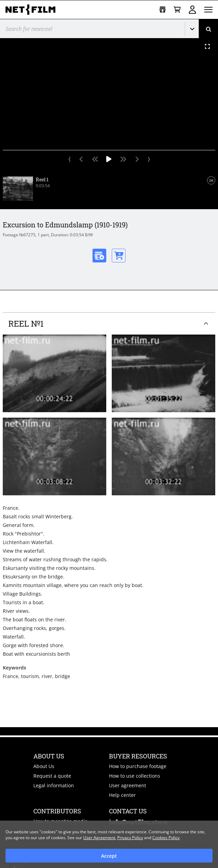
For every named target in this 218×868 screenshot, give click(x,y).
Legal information (54, 785)
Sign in (192, 10)
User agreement (128, 785)
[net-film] (33, 10)
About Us (44, 766)
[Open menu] (208, 10)
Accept (109, 856)
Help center (122, 795)
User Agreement (99, 838)
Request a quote (52, 776)
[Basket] (177, 10)
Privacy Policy (130, 838)
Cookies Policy (166, 838)
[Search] (208, 29)
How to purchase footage (138, 766)
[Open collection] (162, 10)
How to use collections (135, 776)
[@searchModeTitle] (90, 29)
